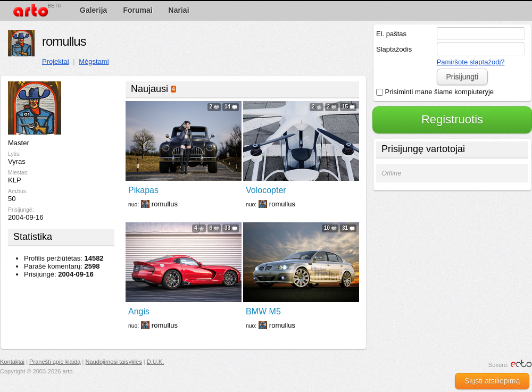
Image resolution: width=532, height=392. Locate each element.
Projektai (56, 61)
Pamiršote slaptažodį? (471, 62)
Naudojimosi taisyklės (114, 362)
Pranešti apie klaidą (55, 362)
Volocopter (266, 190)
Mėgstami (94, 61)
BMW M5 (263, 311)
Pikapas (143, 190)
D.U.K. (156, 362)
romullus (64, 41)
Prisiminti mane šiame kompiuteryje (435, 92)
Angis (139, 311)
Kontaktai (12, 362)
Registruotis (452, 119)
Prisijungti (462, 77)
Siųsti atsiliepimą (492, 381)
